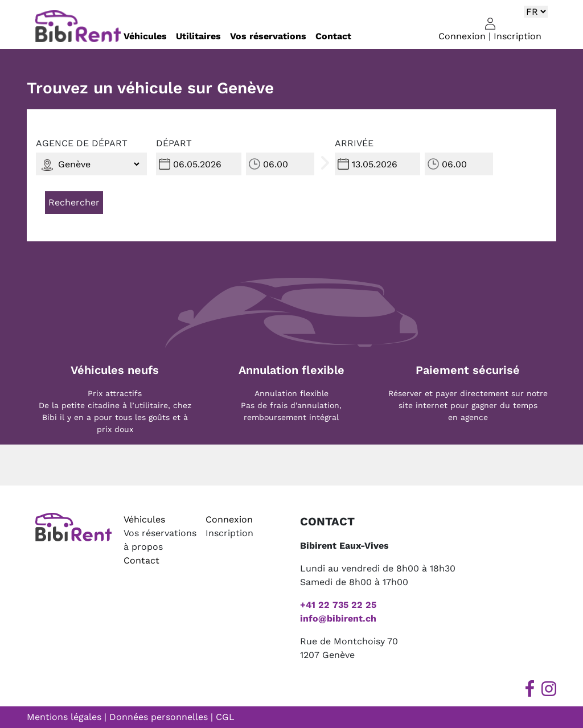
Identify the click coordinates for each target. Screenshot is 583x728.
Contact (333, 36)
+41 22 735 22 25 (338, 605)
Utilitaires (198, 36)
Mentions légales (64, 717)
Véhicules (145, 36)
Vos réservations (268, 36)
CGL (225, 717)
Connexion (462, 36)
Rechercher (74, 202)
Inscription (518, 36)
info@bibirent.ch (338, 618)
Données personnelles (159, 717)
